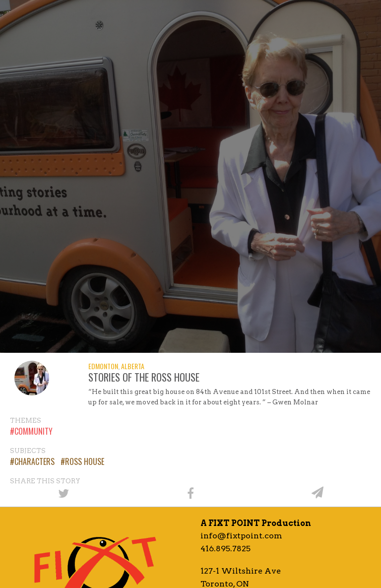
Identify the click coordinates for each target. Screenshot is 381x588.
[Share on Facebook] (190, 492)
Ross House (85, 461)
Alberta (133, 366)
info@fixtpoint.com (241, 536)
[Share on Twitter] (63, 492)
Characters (34, 461)
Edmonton (103, 366)
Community (33, 431)
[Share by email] (317, 492)
